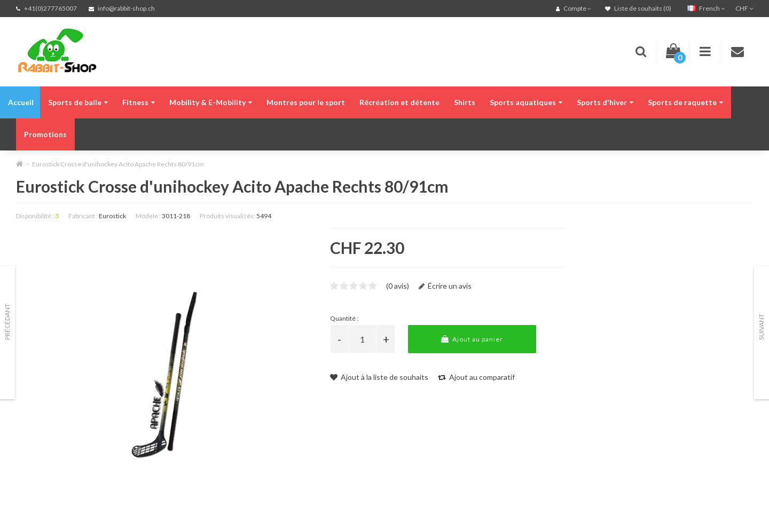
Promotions (45, 134)
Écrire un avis (445, 286)
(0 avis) (398, 286)
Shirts (465, 102)
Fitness (139, 102)
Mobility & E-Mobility (211, 102)
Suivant (761, 327)
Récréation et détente (399, 102)
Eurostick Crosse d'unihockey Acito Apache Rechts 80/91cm (118, 164)
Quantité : (344, 318)
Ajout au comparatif (476, 377)
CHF (744, 8)
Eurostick (112, 216)
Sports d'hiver (605, 102)
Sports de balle (78, 102)
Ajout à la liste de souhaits (379, 377)
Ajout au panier (472, 339)
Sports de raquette (685, 102)
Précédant (7, 322)
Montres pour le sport (306, 102)
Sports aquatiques (526, 102)
